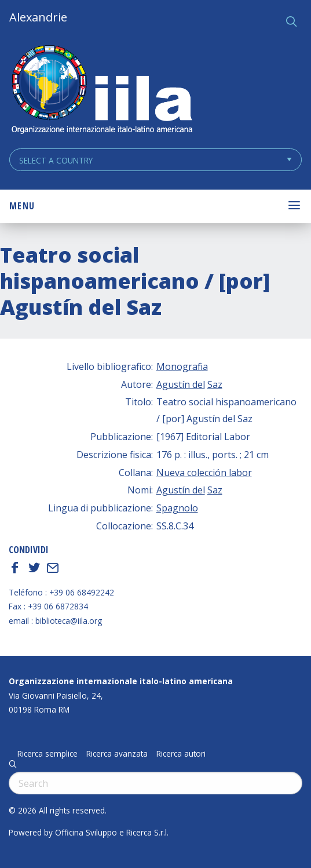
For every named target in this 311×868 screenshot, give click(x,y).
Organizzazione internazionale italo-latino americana (121, 681)
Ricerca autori (181, 754)
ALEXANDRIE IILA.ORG (101, 91)
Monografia (182, 366)
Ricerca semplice (47, 754)
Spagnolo (177, 508)
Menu (22, 206)
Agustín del (181, 384)
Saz (215, 384)
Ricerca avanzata (117, 754)
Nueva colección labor (204, 473)
